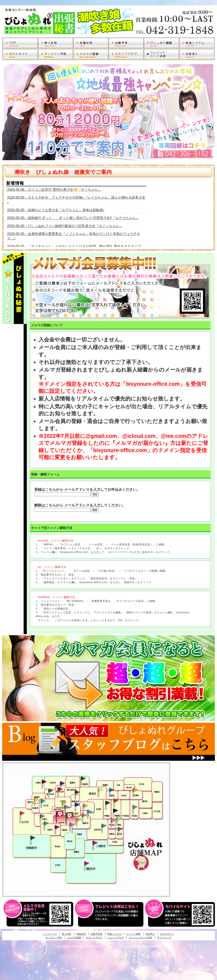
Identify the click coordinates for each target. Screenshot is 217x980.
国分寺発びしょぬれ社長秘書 (64, 803)
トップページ (50, 934)
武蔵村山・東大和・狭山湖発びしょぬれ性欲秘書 (51, 791)
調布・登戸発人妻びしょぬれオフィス (84, 815)
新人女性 (67, 934)
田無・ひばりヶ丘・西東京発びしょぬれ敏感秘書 (77, 792)
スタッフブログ (94, 938)
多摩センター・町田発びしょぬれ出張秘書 (46, 823)
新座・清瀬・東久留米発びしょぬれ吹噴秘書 (83, 778)
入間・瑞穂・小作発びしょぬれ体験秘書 (44, 782)
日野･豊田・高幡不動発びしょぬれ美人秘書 (42, 816)
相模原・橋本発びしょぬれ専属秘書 (33, 838)
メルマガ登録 (74, 938)
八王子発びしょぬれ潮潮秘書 (22, 813)
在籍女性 (81, 934)
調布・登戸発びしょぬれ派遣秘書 (90, 812)
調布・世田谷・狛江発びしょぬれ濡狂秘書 (104, 826)
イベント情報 (133, 934)
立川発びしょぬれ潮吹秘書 (43, 802)
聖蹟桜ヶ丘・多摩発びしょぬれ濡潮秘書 (57, 827)
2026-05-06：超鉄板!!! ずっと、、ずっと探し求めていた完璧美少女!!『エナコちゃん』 (73, 218)
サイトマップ (164, 938)
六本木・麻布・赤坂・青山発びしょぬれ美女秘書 (119, 819)
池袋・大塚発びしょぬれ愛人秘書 (111, 790)
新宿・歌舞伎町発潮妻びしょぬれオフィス (115, 811)
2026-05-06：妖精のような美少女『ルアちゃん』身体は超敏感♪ (56, 210)
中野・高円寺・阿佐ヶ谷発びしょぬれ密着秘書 (108, 803)
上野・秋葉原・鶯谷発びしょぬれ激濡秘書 (135, 790)
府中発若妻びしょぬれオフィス (70, 815)
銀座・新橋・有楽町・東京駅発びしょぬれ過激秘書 (135, 807)
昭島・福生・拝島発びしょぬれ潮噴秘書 (36, 800)
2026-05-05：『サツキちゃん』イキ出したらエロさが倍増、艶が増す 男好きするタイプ (74, 246)
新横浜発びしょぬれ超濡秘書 (87, 863)
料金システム (114, 934)
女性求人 (150, 934)
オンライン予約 (54, 938)
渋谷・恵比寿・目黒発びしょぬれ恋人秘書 (113, 820)
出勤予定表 (96, 934)
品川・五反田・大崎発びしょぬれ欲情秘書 (120, 829)
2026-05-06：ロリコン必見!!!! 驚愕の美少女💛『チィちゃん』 (54, 190)
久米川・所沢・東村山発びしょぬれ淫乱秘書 (60, 790)
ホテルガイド (167, 934)
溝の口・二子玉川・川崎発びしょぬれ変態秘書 (95, 843)
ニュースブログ (116, 938)
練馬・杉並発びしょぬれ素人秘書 (100, 790)
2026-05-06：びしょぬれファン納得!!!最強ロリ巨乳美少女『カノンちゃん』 (65, 226)
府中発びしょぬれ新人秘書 (60, 814)
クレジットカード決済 (140, 938)
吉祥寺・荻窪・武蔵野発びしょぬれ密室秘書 (85, 806)
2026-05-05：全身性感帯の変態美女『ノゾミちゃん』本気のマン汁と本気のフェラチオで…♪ (74, 236)
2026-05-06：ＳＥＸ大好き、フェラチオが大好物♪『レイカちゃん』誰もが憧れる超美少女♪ (76, 200)
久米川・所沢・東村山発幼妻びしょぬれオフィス (62, 783)
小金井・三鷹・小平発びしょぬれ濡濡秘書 (77, 804)
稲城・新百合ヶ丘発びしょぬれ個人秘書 (71, 825)
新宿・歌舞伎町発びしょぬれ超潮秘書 (116, 800)
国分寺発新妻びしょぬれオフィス (66, 807)
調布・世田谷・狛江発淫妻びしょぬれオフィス (79, 820)
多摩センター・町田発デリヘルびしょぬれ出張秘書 (108, 21)
